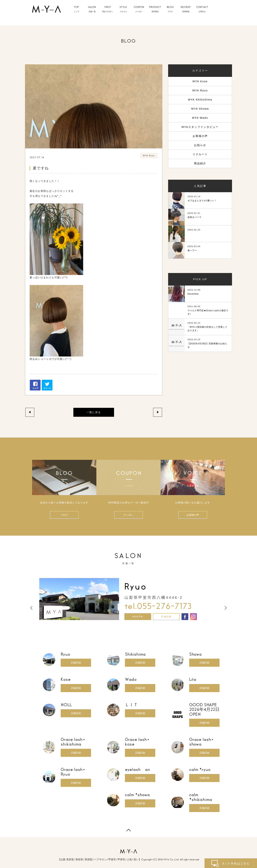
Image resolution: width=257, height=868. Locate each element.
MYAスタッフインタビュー (200, 127)
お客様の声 (200, 136)
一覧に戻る (94, 412)
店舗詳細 (166, 617)
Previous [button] (31, 608)
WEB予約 (138, 617)
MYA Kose (200, 81)
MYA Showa (200, 109)
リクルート (200, 154)
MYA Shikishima (200, 99)
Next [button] (226, 608)
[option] (128, 599)
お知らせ (200, 145)
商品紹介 (200, 163)
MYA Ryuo (200, 90)
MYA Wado (200, 118)
